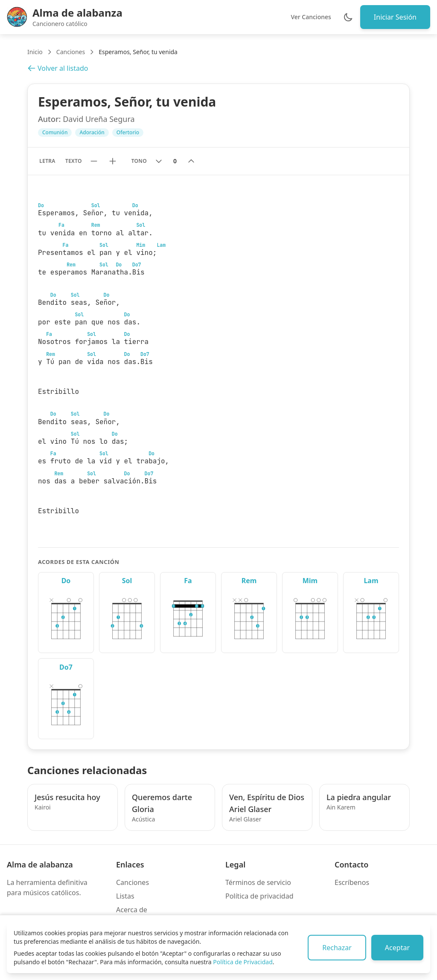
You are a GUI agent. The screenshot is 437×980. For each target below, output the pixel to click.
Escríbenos (352, 882)
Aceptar (397, 948)
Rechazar (337, 948)
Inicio (35, 52)
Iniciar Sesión (395, 17)
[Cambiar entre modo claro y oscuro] (348, 17)
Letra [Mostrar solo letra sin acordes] (47, 161)
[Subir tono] (191, 161)
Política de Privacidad (243, 962)
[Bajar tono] (159, 161)
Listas (125, 896)
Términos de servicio (258, 882)
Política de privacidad (259, 896)
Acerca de (132, 910)
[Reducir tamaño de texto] (94, 161)
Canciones (71, 52)
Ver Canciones (311, 17)
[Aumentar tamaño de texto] (113, 161)
